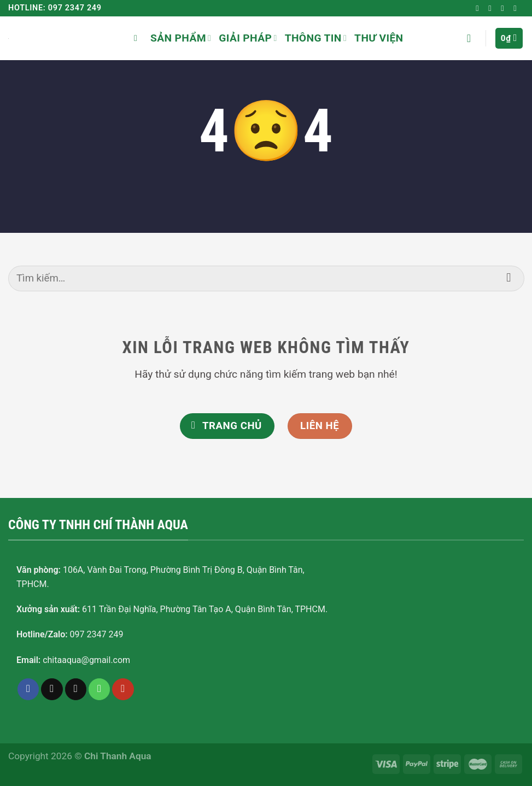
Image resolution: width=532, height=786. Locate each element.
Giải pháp (248, 38)
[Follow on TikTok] (492, 8)
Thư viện (379, 38)
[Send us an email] (505, 8)
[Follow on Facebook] (480, 8)
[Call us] (100, 689)
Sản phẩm (181, 38)
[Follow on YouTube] (517, 8)
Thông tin (316, 38)
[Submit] (509, 278)
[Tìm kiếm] (138, 38)
